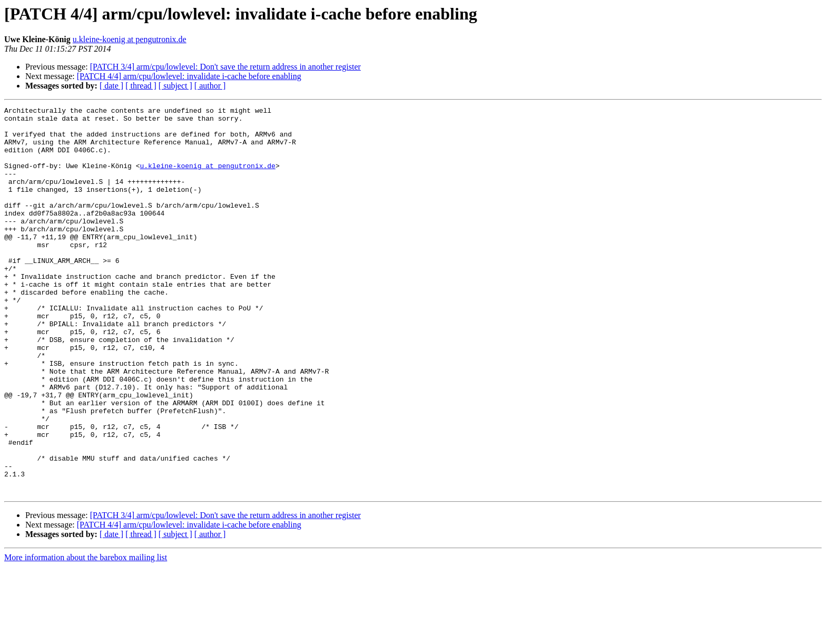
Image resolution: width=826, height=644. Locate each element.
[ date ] (111, 86)
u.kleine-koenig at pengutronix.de (130, 39)
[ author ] (210, 86)
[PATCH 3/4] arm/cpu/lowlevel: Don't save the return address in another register (225, 67)
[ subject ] (175, 86)
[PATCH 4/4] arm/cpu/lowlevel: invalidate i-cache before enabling (189, 76)
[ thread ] (141, 86)
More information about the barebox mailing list (86, 635)
